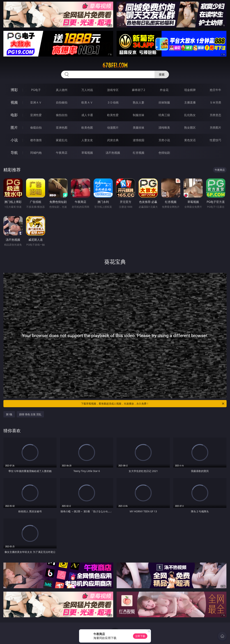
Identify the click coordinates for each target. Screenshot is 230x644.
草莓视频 (87, 153)
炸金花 (164, 90)
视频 (14, 102)
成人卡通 (87, 115)
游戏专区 (113, 90)
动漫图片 (113, 128)
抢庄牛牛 (215, 90)
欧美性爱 (113, 115)
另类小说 (164, 140)
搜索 (162, 74)
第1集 (9, 414)
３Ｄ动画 (113, 102)
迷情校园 (139, 140)
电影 (14, 115)
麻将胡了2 (138, 90)
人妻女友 (87, 140)
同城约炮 (36, 153)
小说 (14, 140)
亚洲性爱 (36, 115)
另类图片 (215, 128)
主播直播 (190, 102)
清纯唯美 (164, 128)
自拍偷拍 (62, 102)
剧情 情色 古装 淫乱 (30, 414)
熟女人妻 (139, 102)
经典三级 (164, 115)
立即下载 (140, 636)
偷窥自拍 (36, 128)
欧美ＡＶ (87, 102)
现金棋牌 (190, 90)
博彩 (14, 90)
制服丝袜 (139, 115)
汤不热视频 (113, 153)
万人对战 (87, 90)
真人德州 (62, 90)
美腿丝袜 (139, 128)
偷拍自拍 (62, 115)
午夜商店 (62, 153)
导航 (14, 153)
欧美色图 (87, 128)
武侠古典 (113, 140)
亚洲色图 (62, 128)
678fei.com (115, 65)
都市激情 (36, 140)
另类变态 (215, 115)
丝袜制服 (164, 102)
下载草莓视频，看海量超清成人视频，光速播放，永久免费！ (153, 404)
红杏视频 (139, 153)
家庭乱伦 (62, 140)
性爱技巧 (215, 140)
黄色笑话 (190, 140)
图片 (14, 127)
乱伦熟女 (190, 115)
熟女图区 (190, 128)
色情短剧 (164, 153)
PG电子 (36, 90)
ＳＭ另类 (215, 102)
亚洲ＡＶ (36, 102)
